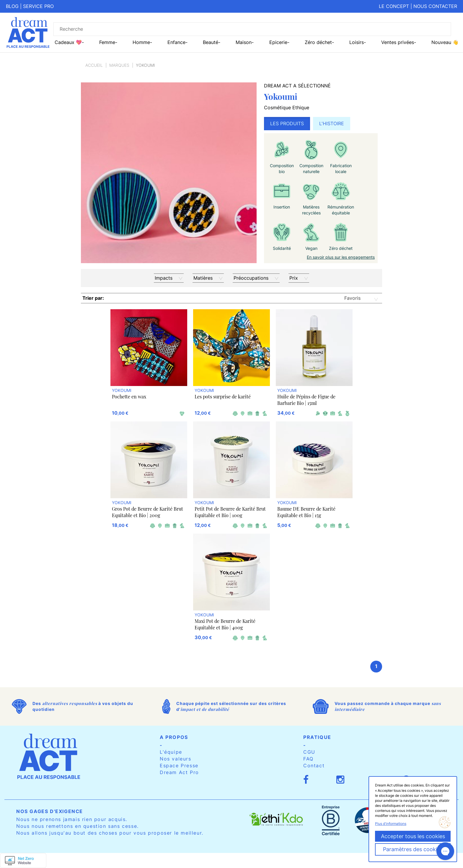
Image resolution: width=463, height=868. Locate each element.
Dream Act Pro (179, 772)
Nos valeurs (176, 759)
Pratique (317, 737)
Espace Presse (179, 766)
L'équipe (171, 752)
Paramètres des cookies (413, 849)
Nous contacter (435, 6)
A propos (174, 737)
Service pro (38, 6)
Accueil (94, 65)
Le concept (394, 6)
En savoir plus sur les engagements (341, 257)
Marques (119, 65)
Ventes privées (398, 42)
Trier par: (93, 298)
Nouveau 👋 (445, 42)
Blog (12, 6)
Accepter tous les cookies (413, 836)
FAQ (308, 759)
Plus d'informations (391, 824)
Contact (314, 766)
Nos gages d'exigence (50, 811)
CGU (309, 752)
